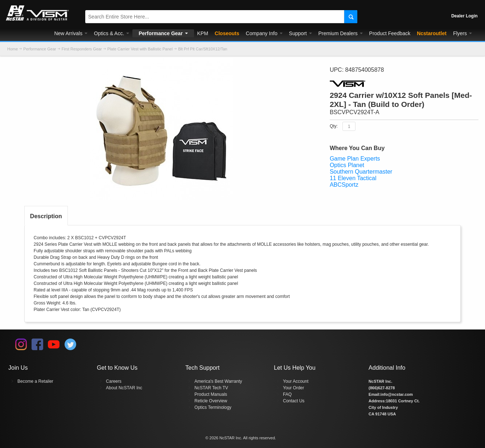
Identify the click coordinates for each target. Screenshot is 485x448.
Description (46, 216)
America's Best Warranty (218, 381)
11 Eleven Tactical (353, 178)
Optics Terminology (213, 407)
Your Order (293, 388)
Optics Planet (347, 165)
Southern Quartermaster (361, 172)
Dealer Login (465, 16)
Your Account (296, 381)
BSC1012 (84, 238)
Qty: (334, 126)
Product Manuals (211, 394)
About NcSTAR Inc (124, 388)
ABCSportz (344, 185)
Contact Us (294, 401)
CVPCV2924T (112, 238)
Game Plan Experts (355, 159)
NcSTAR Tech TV (211, 388)
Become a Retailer (35, 381)
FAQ (287, 394)
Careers (114, 381)
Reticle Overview (211, 401)
